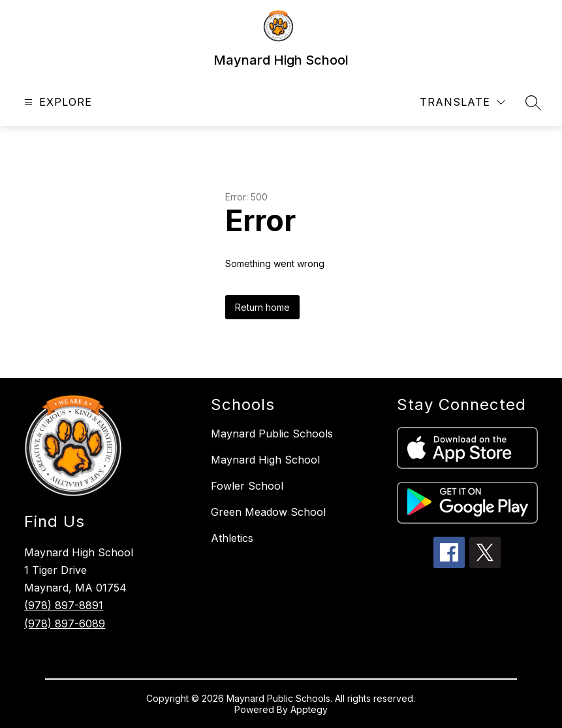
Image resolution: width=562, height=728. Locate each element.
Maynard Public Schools (272, 434)
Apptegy (309, 709)
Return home (262, 307)
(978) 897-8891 (64, 605)
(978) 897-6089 (65, 624)
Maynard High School (265, 460)
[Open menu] (56, 102)
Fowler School (247, 486)
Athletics (232, 538)
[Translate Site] (462, 102)
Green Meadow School (268, 512)
